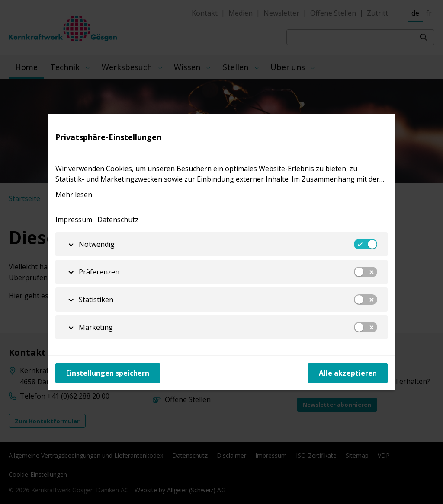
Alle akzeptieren (348, 373)
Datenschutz (118, 220)
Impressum (74, 220)
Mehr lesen (74, 195)
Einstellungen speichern (108, 373)
